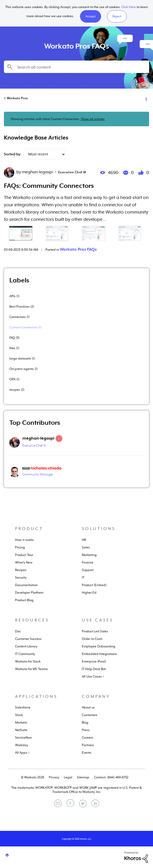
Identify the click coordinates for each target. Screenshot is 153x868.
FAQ (12, 338)
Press (86, 730)
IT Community (25, 654)
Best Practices (19, 307)
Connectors (18, 317)
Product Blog (24, 600)
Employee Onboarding (99, 646)
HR (84, 540)
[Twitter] (83, 804)
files (12, 348)
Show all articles (93, 119)
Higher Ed (89, 593)
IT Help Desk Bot (94, 669)
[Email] (58, 803)
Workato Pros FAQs (78, 249)
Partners (88, 745)
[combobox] (76, 67)
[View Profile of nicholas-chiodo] (46, 468)
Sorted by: (13, 154)
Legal (68, 777)
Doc (18, 631)
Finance (88, 562)
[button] (91, 16)
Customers (90, 715)
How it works (24, 540)
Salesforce (23, 707)
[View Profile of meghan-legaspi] (38, 438)
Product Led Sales (95, 631)
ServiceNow (24, 738)
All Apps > (22, 753)
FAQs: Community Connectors (49, 186)
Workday (22, 745)
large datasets (20, 359)
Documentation (26, 585)
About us (88, 707)
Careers (88, 738)
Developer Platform (29, 593)
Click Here (129, 7)
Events (87, 753)
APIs (12, 296)
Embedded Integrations (99, 654)
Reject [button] (117, 16)
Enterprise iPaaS (94, 661)
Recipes (21, 570)
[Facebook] (70, 803)
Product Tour (24, 555)
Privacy (54, 777)
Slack (19, 715)
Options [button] (146, 98)
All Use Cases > (93, 677)
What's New (24, 562)
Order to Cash (92, 639)
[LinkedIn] (95, 803)
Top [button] (7, 855)
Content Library (26, 646)
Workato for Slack (28, 661)
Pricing (20, 547)
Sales (86, 547)
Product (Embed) (94, 585)
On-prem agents (22, 369)
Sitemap (83, 777)
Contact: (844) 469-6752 (111, 777)
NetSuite (21, 730)
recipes (15, 390)
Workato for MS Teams (31, 669)
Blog (85, 723)
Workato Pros (17, 98)
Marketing (89, 555)
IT (83, 578)
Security (21, 578)
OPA (12, 379)
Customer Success (28, 639)
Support (88, 570)
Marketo (21, 723)
